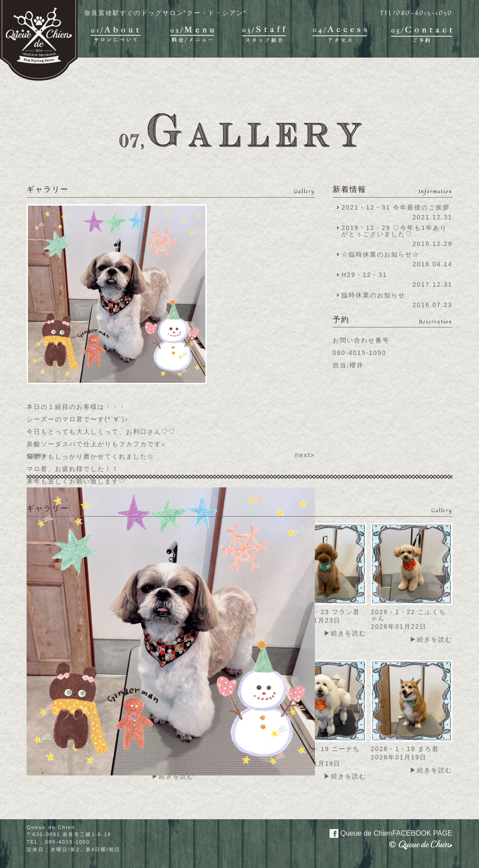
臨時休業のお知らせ (373, 295)
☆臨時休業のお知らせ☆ (381, 254)
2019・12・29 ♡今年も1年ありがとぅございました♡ (394, 231)
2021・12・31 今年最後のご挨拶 (396, 207)
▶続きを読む (345, 633)
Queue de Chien (386, 833)
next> (305, 455)
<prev (37, 455)
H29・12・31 (367, 275)
